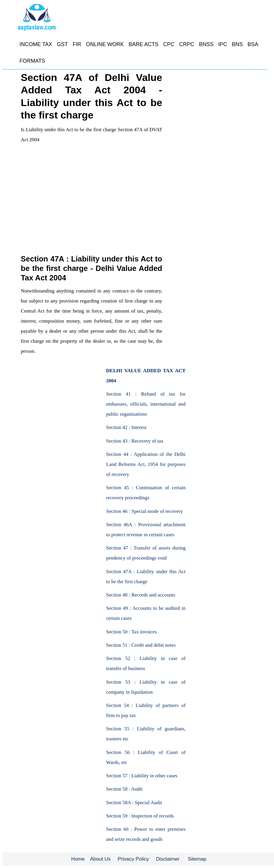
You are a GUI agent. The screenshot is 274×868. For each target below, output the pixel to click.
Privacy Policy (133, 859)
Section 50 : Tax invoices (132, 632)
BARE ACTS (143, 44)
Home (78, 859)
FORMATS (32, 61)
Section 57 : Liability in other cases (142, 776)
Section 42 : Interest (126, 427)
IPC (223, 44)
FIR (77, 44)
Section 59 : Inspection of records (140, 816)
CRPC (187, 44)
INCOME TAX (36, 44)
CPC (169, 44)
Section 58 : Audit (124, 789)
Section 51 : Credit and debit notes (141, 645)
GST (62, 44)
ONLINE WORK (105, 44)
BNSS (206, 44)
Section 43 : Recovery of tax (135, 441)
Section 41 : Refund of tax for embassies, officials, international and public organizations (146, 404)
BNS (237, 44)
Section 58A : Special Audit (134, 803)
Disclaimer (168, 859)
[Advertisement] (91, 209)
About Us (100, 859)
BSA (253, 44)
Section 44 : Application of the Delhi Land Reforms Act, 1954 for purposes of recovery (146, 464)
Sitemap (197, 859)
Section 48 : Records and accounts (141, 595)
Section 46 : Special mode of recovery (145, 511)
